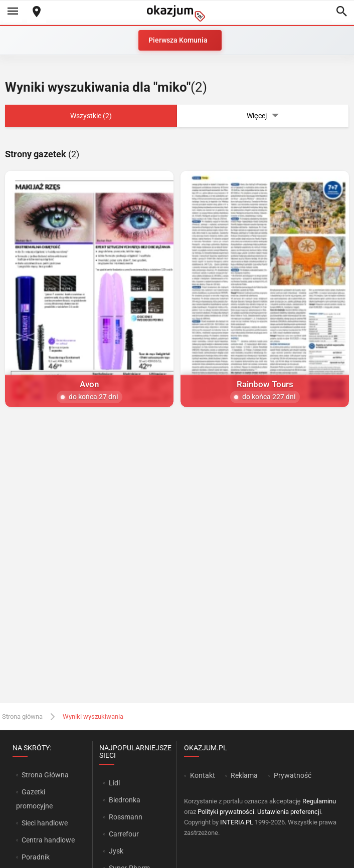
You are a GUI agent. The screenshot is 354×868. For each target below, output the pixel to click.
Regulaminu (319, 801)
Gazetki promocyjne (34, 799)
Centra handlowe (48, 840)
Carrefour (124, 834)
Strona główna (22, 716)
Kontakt (203, 775)
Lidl (114, 783)
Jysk (116, 851)
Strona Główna (45, 775)
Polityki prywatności (226, 812)
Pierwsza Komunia (178, 40)
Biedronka (125, 800)
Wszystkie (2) (91, 116)
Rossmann (126, 817)
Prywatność (293, 775)
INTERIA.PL (237, 822)
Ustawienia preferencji (289, 812)
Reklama (244, 775)
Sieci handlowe (45, 823)
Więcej (263, 116)
